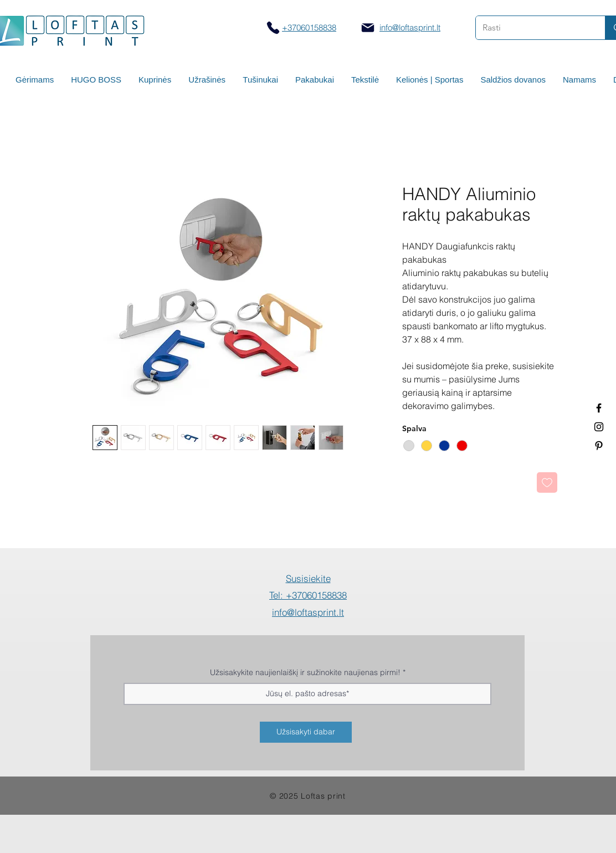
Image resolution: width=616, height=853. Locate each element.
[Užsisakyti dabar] (306, 732)
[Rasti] (532, 28)
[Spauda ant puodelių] (599, 427)
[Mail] (368, 28)
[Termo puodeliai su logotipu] (599, 408)
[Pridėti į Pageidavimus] (547, 482)
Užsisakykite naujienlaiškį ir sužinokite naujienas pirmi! (305, 672)
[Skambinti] (273, 27)
